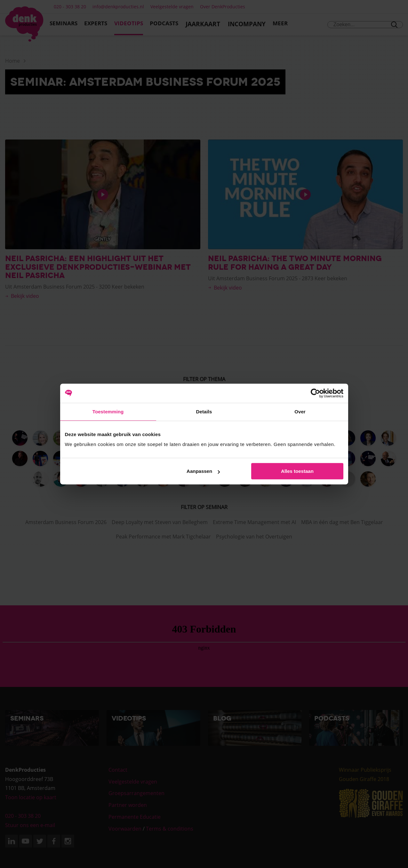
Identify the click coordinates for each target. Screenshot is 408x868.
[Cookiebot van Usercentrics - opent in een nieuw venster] (315, 393)
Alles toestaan (297, 471)
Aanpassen (203, 471)
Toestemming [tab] (108, 412)
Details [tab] (204, 412)
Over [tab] (300, 412)
